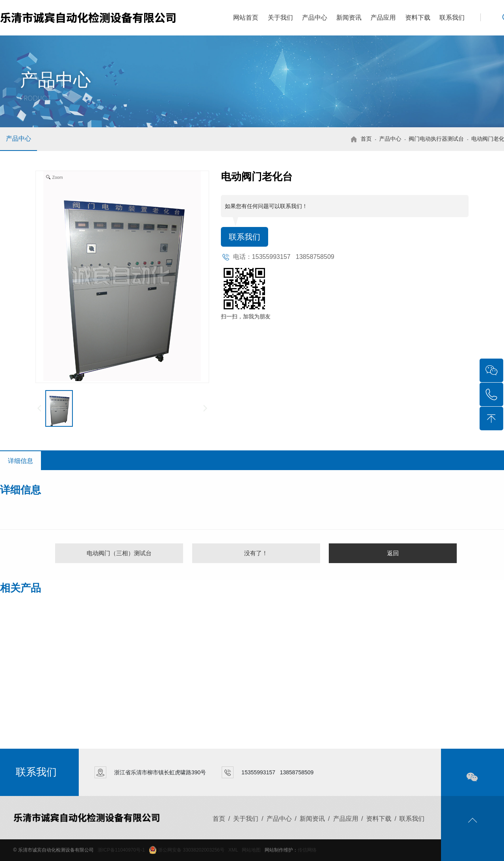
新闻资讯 (349, 18)
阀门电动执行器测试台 (436, 139)
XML (233, 850)
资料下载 (418, 18)
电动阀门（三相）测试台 (119, 553)
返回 (393, 553)
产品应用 (383, 18)
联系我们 (452, 18)
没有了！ (256, 553)
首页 (366, 139)
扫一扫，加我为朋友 (246, 316)
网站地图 (251, 850)
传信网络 (307, 850)
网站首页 (246, 18)
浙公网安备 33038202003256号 (187, 850)
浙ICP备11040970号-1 (121, 850)
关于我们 (280, 18)
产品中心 (315, 18)
